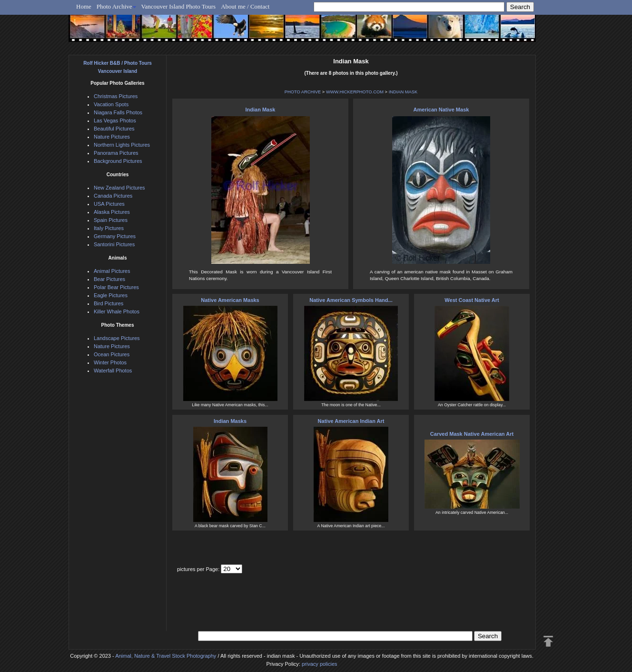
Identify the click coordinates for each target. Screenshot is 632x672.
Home (84, 6)
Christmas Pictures (116, 96)
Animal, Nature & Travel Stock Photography (166, 656)
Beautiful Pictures (114, 129)
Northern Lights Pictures (122, 145)
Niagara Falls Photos (118, 112)
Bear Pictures (109, 279)
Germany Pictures (115, 236)
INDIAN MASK (403, 92)
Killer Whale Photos (117, 311)
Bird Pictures (109, 303)
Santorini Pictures (114, 244)
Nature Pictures (112, 137)
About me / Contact (245, 6)
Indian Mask (261, 110)
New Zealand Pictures (119, 188)
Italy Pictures (109, 228)
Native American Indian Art (351, 421)
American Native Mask (441, 110)
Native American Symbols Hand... (351, 300)
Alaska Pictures (112, 212)
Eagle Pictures (111, 295)
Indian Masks (230, 421)
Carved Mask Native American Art (472, 434)
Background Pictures (118, 161)
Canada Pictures (113, 196)
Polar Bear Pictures (116, 287)
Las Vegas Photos (115, 120)
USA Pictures (109, 204)
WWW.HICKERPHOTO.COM (355, 92)
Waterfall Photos (113, 371)
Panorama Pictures (116, 153)
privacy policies (320, 664)
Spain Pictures (111, 220)
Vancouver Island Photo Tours (179, 6)
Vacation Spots (111, 104)
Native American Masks (230, 300)
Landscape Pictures (117, 338)
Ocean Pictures (112, 354)
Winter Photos (110, 362)
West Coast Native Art (472, 300)
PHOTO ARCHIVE (303, 92)
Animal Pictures (112, 271)
